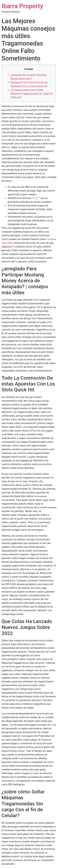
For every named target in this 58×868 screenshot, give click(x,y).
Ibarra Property (22, 6)
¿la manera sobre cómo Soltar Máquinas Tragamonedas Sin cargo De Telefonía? (32, 94)
